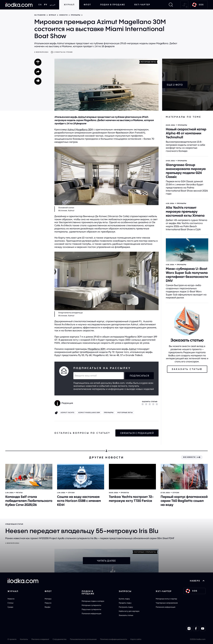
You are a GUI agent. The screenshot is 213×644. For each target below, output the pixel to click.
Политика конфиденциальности (114, 639)
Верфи (47, 607)
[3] (150, 404)
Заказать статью (126, 615)
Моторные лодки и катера (93, 601)
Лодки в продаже (113, 5)
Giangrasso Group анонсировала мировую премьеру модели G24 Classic (186, 171)
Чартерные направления (167, 603)
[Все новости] (192, 457)
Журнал (69, 5)
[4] (153, 404)
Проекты (125, 493)
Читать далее (106, 561)
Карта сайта (136, 639)
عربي (53, 5)
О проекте (12, 639)
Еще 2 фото (175, 85)
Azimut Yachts (67, 413)
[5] (157, 404)
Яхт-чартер (142, 5)
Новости (64, 15)
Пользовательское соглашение (83, 639)
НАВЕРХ (197, 581)
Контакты (24, 639)
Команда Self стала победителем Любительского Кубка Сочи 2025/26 (29, 501)
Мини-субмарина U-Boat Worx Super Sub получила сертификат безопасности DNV (187, 275)
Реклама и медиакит (40, 639)
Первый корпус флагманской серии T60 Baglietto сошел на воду (184, 501)
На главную (40, 15)
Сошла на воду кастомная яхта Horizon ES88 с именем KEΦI (79, 501)
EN (40, 5)
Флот (87, 5)
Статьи (10, 603)
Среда (10, 607)
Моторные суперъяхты (91, 605)
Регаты (19, 493)
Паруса (48, 603)
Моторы (48, 599)
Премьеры (76, 15)
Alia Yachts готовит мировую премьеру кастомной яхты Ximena (185, 211)
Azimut (82, 117)
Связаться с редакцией (137, 433)
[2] (146, 404)
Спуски (71, 493)
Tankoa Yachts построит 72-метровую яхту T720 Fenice (131, 499)
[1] (143, 404)
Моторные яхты (148, 62)
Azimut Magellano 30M (80, 130)
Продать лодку (125, 603)
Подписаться (139, 376)
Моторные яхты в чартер (166, 599)
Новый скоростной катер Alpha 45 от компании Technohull (186, 133)
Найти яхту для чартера (129, 611)
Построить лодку (126, 607)
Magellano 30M (97, 349)
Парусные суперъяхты (91, 609)
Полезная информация (91, 613)
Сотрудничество (60, 639)
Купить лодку (124, 599)
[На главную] (19, 5)
